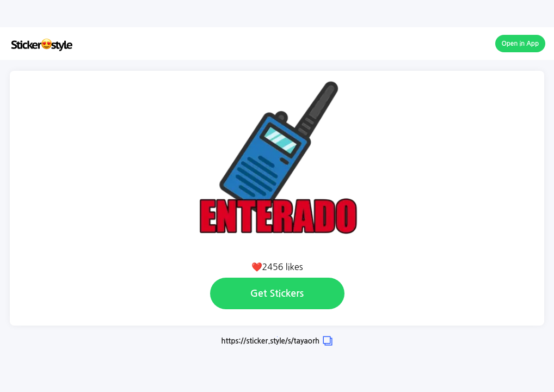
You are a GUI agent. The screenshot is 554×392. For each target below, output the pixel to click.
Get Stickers (277, 293)
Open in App (521, 44)
